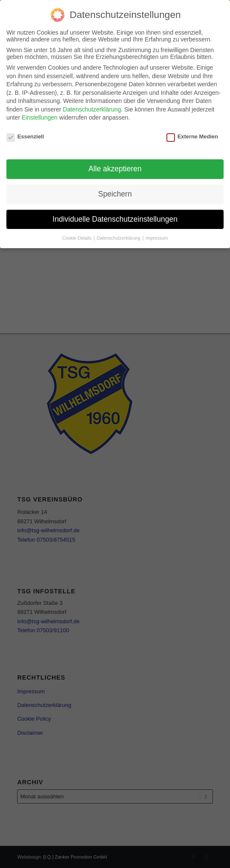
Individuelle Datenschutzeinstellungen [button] (115, 218)
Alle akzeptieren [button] (115, 168)
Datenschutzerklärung (92, 108)
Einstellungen (40, 117)
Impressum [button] (157, 237)
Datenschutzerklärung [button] (119, 237)
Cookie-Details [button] (77, 237)
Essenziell (25, 136)
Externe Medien (192, 136)
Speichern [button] (115, 193)
